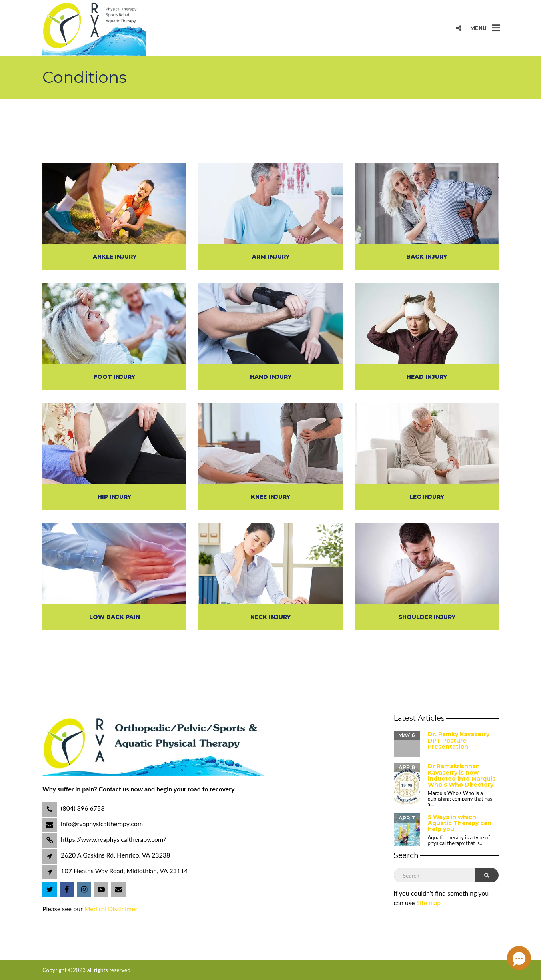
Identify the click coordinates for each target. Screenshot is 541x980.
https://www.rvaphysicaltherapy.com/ (113, 839)
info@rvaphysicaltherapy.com (101, 824)
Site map (429, 903)
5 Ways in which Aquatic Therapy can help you (460, 823)
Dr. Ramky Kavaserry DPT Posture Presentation (459, 740)
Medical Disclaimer (111, 909)
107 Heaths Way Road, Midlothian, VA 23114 (124, 871)
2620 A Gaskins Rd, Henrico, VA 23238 (115, 855)
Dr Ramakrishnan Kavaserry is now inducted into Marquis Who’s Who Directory (462, 775)
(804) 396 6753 (82, 808)
